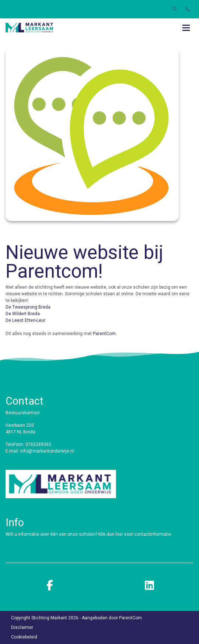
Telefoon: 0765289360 (28, 444)
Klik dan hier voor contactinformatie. (136, 534)
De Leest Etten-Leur (25, 320)
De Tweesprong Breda (28, 307)
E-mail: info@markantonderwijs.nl (40, 451)
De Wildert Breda (23, 314)
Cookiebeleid (24, 637)
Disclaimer (22, 627)
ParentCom (104, 334)
